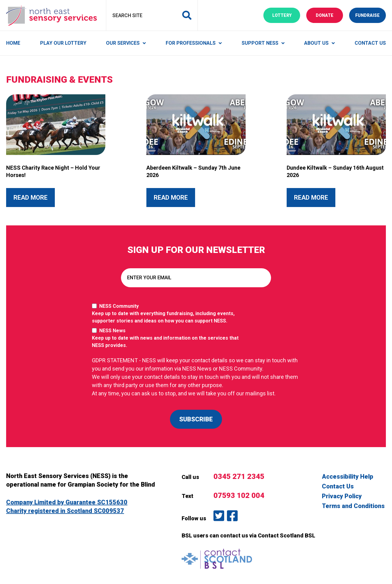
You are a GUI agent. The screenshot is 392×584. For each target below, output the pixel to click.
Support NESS (260, 43)
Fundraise (371, 15)
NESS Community (168, 314)
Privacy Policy (342, 496)
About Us (316, 43)
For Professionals (191, 43)
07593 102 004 (239, 495)
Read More (34, 197)
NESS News (168, 338)
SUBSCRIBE (196, 419)
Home (13, 43)
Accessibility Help (348, 477)
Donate (329, 15)
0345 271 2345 (239, 477)
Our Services (123, 43)
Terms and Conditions (353, 506)
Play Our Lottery (63, 43)
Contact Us (370, 43)
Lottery (286, 15)
